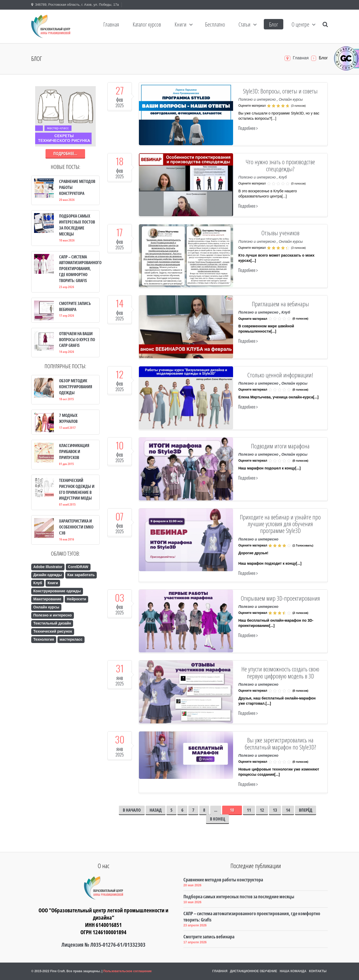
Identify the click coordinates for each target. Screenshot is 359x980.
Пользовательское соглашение (127, 971)
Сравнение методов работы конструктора (223, 880)
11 (249, 810)
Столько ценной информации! (280, 375)
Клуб (283, 177)
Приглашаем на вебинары (280, 304)
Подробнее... (65, 153)
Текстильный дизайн (52, 623)
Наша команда (293, 971)
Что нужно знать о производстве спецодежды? (280, 165)
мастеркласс (71, 639)
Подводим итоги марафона (280, 446)
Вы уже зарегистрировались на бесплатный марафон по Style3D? (280, 743)
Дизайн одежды (48, 575)
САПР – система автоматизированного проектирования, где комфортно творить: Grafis (252, 917)
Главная (301, 58)
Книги (53, 583)
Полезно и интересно (257, 99)
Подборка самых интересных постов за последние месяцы (239, 896)
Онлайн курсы (291, 99)
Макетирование (47, 599)
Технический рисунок (53, 631)
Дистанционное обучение (254, 971)
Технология (44, 639)
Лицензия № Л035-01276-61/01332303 (103, 945)
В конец (217, 819)
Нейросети (76, 599)
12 (262, 810)
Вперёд (306, 810)
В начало (132, 810)
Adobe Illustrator (48, 567)
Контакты (318, 971)
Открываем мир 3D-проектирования (280, 598)
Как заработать (81, 575)
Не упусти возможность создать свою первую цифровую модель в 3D (280, 672)
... (216, 810)
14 (288, 810)
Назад (156, 810)
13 (275, 810)
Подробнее (248, 128)
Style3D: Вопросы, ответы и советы (280, 91)
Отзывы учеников (280, 233)
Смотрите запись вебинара (209, 937)
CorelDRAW (78, 567)
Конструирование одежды (57, 591)
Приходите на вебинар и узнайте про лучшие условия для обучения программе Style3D (280, 524)
